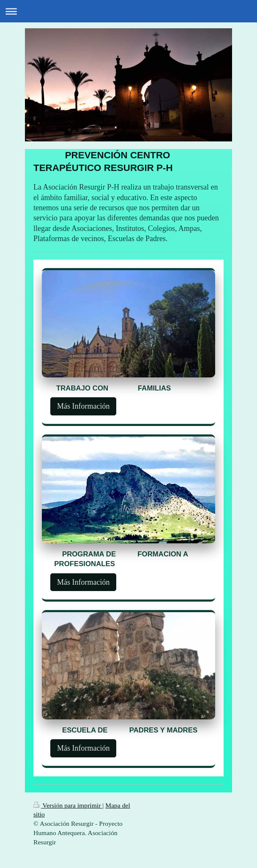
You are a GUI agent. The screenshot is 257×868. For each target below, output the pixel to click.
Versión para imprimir (68, 805)
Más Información (83, 406)
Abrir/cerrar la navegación (128, 11)
